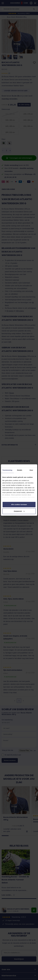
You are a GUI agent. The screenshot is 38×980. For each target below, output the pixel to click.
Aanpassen (19, 511)
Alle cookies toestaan (19, 504)
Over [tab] (31, 470)
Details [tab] (20, 470)
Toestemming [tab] (7, 470)
